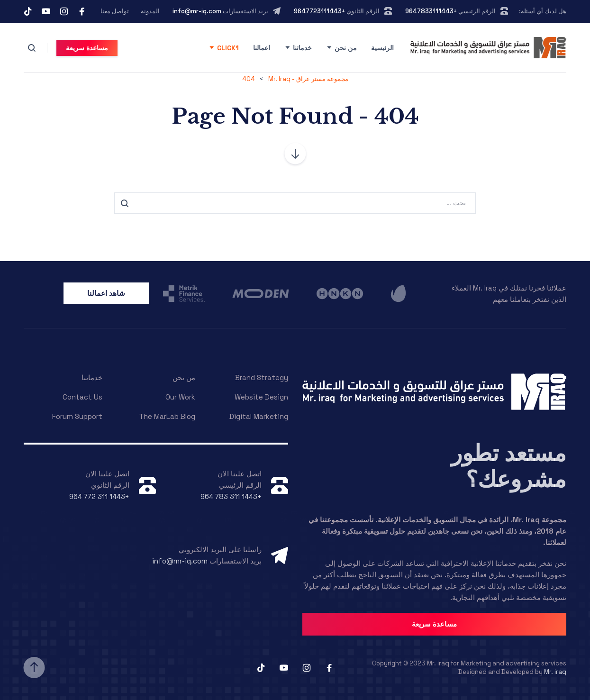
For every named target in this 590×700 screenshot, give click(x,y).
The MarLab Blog (167, 416)
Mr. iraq (555, 672)
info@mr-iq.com (197, 11)
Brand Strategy (262, 377)
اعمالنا (262, 48)
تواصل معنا (115, 11)
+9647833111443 (431, 11)
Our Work (180, 397)
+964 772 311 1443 (99, 496)
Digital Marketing (259, 416)
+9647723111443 (319, 11)
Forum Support (77, 416)
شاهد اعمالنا (106, 293)
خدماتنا (302, 48)
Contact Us (82, 397)
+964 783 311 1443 (231, 496)
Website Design (261, 397)
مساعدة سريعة (87, 48)
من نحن (346, 48)
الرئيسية (382, 48)
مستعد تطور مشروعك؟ (509, 466)
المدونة (150, 11)
